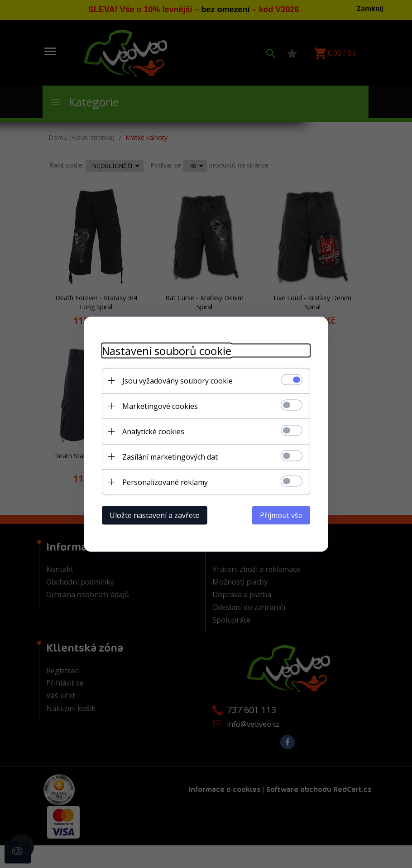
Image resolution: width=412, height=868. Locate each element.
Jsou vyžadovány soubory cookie (177, 380)
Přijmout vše (281, 515)
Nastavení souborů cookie (167, 350)
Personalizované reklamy (165, 482)
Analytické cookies (153, 431)
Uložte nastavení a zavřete (155, 515)
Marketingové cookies (160, 406)
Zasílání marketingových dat (170, 456)
